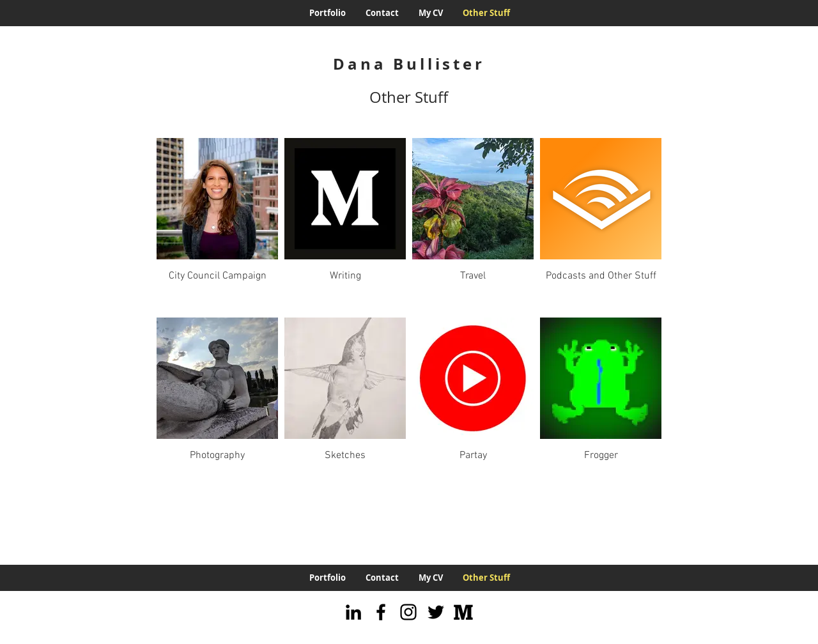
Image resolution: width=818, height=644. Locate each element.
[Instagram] (408, 612)
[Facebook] (381, 612)
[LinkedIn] (353, 612)
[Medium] (463, 612)
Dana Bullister (409, 64)
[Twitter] (436, 612)
